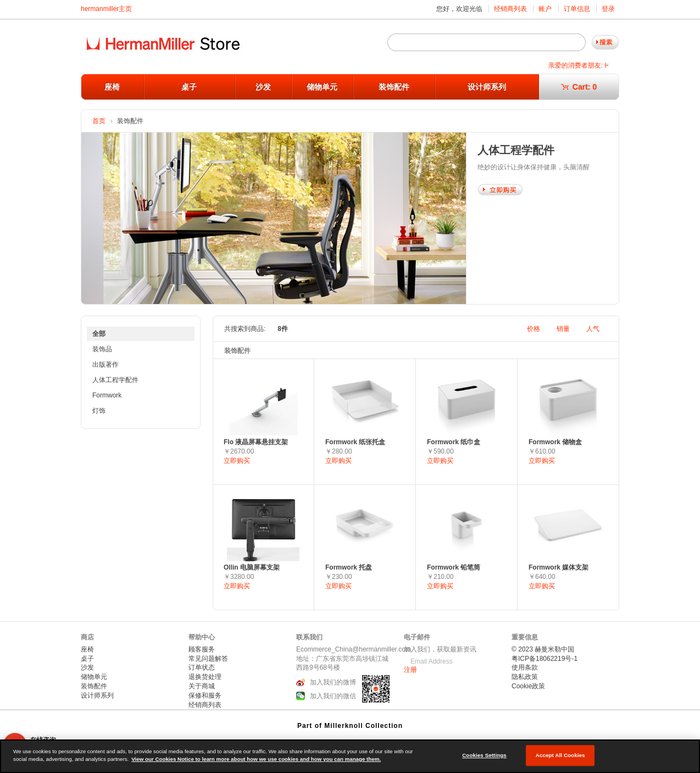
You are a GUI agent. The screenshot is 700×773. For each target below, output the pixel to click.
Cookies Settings (484, 755)
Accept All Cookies (560, 755)
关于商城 (202, 686)
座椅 (112, 87)
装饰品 (102, 349)
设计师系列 (487, 87)
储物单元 (322, 87)
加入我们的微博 (333, 682)
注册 (410, 670)
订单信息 (577, 9)
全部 (99, 334)
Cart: (579, 87)
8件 (283, 329)
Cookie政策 (528, 686)
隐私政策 (525, 677)
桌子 (189, 87)
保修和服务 (205, 695)
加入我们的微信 (333, 696)
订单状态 (202, 667)
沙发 (263, 87)
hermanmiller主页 (106, 9)
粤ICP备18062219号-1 (545, 659)
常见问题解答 (208, 659)
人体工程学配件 (115, 380)
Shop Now (500, 190)
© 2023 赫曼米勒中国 (543, 649)
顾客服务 (202, 649)
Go (605, 42)
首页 (99, 121)
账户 (545, 9)
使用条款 (525, 667)
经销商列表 (510, 9)
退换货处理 (205, 677)
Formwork (107, 395)
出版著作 (105, 365)
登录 (608, 9)
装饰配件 (394, 87)
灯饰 (99, 411)
